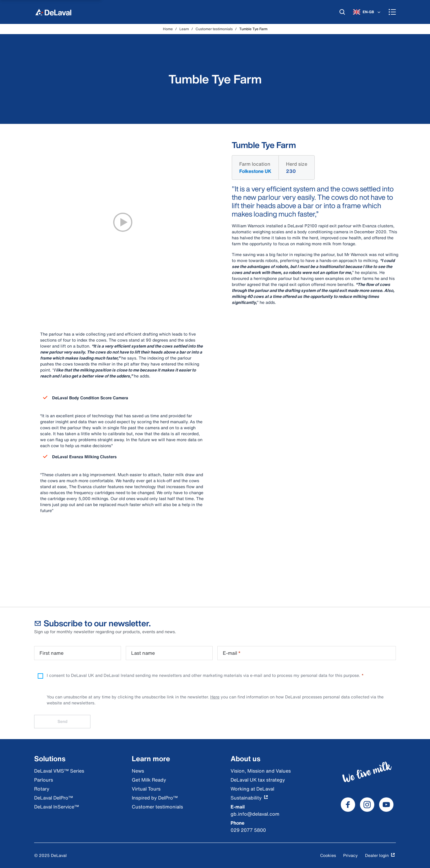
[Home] (53, 12)
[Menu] (392, 12)
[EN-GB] (367, 12)
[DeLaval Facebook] (348, 805)
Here (215, 697)
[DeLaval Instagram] (367, 805)
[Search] (342, 12)
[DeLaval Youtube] (386, 805)
